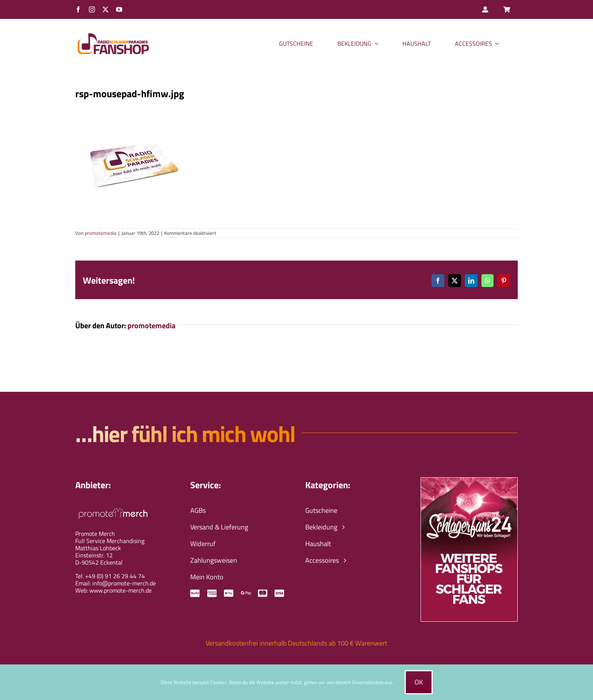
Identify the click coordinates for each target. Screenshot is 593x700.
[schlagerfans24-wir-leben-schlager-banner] (469, 481)
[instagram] (92, 9)
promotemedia (101, 233)
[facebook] (78, 9)
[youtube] (119, 9)
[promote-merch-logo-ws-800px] (113, 507)
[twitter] (106, 9)
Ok (419, 682)
